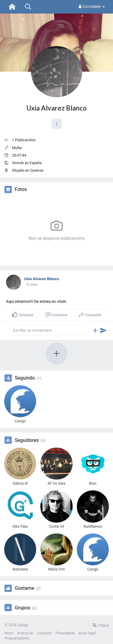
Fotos (21, 189)
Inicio (9, 633)
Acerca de (25, 633)
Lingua (100, 625)
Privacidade (65, 633)
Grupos (23, 608)
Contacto (44, 633)
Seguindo (25, 378)
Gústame (24, 588)
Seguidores (27, 440)
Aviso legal (87, 633)
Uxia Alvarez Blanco (57, 108)
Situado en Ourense (28, 170)
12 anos (31, 284)
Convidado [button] (92, 6)
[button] (57, 124)
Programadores (17, 638)
